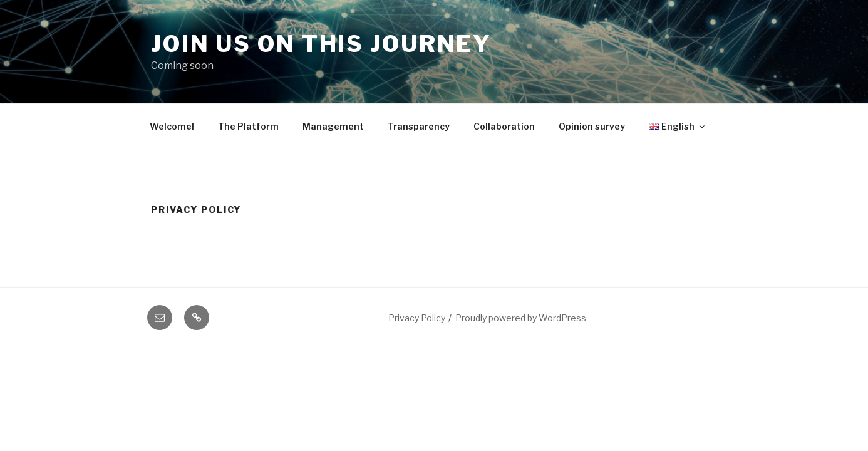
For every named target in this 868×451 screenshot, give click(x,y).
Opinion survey (592, 126)
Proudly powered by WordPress (521, 318)
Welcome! (172, 126)
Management (333, 126)
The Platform (248, 126)
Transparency (419, 126)
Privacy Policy (417, 318)
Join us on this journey (321, 44)
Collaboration (504, 126)
